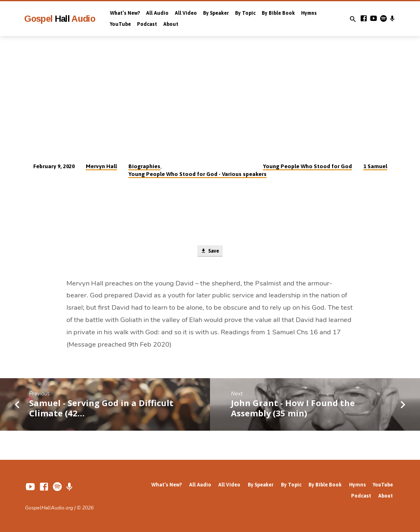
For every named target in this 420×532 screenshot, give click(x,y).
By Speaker (216, 13)
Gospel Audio (60, 19)
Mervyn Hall (101, 166)
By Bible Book (278, 13)
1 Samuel (375, 166)
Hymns (309, 13)
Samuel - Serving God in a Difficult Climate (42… (101, 409)
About (171, 24)
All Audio (157, 13)
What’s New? (125, 13)
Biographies (144, 166)
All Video (186, 13)
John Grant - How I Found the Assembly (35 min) (293, 409)
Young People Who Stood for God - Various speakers (197, 174)
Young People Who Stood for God (307, 166)
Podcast (147, 24)
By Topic (245, 13)
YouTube (120, 24)
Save (210, 252)
